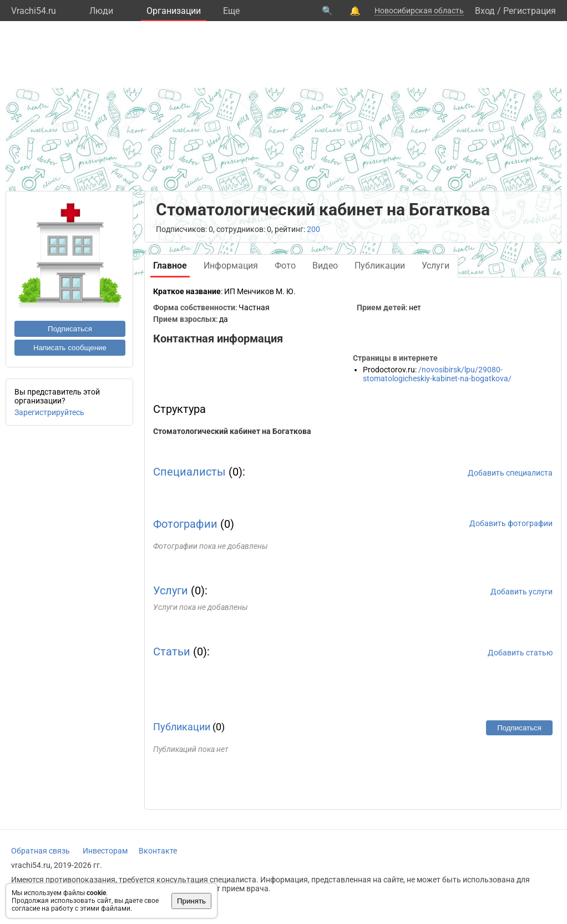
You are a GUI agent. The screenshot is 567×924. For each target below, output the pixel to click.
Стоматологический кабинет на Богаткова (232, 431)
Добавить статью (520, 653)
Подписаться (70, 329)
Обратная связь (40, 851)
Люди (101, 11)
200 (313, 229)
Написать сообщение (70, 348)
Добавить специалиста (510, 473)
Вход (485, 11)
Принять (191, 901)
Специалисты (189, 472)
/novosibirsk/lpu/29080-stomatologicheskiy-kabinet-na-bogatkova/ (437, 374)
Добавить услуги (522, 592)
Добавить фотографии (511, 523)
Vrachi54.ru (34, 11)
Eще (231, 11)
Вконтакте (158, 851)
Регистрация (530, 11)
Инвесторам (105, 851)
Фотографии (185, 524)
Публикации (182, 727)
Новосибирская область (419, 11)
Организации (174, 11)
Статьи (172, 652)
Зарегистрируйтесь (49, 412)
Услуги (171, 590)
